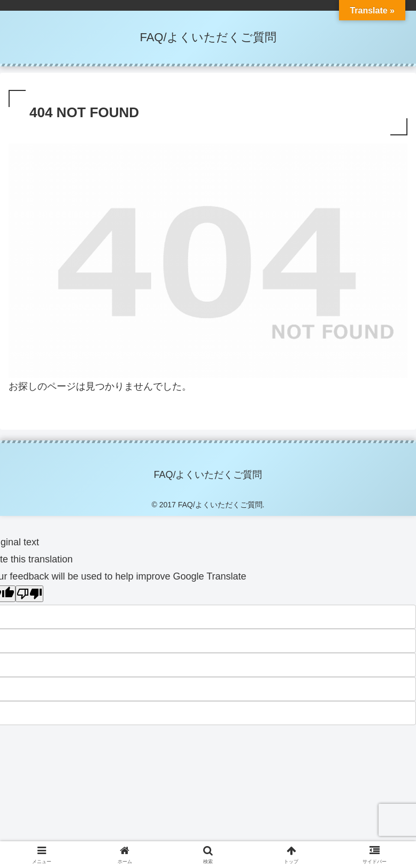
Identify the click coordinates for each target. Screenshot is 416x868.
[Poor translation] (29, 594)
